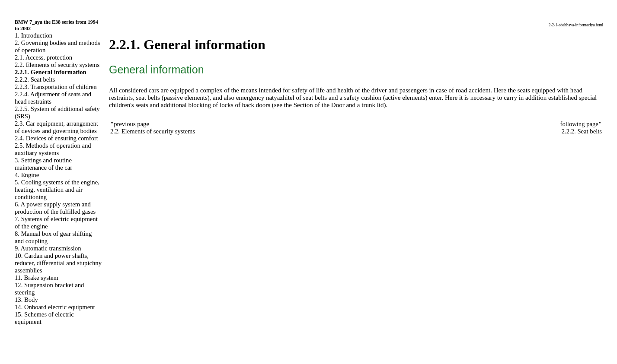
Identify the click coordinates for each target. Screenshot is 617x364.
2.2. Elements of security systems (57, 65)
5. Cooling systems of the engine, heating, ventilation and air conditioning (57, 190)
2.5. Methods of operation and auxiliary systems (53, 149)
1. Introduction (34, 35)
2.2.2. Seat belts (35, 79)
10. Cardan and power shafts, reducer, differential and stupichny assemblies (58, 263)
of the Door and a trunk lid (349, 105)
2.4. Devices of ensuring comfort (56, 138)
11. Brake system (37, 278)
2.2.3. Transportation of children (56, 87)
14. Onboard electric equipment (55, 307)
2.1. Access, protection (43, 57)
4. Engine (27, 175)
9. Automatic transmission (48, 248)
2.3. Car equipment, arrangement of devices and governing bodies (56, 127)
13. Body (26, 300)
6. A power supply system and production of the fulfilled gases (55, 208)
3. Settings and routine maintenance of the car (43, 164)
